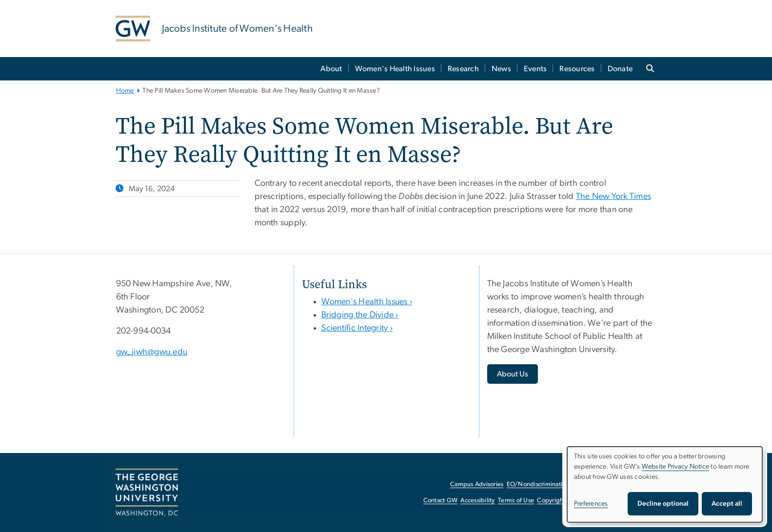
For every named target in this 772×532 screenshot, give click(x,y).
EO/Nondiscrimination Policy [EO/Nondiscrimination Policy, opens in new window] (547, 484)
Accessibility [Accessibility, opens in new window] (477, 501)
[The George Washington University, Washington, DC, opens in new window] (147, 493)
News (501, 69)
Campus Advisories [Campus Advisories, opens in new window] (477, 484)
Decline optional (663, 504)
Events (535, 69)
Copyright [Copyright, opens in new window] (551, 501)
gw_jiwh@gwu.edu (152, 352)
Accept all (727, 504)
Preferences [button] (591, 504)
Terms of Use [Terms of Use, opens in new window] (516, 501)
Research (463, 69)
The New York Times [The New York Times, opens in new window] (614, 197)
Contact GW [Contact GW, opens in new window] (441, 501)
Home (125, 91)
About (331, 69)
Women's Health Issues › (367, 302)
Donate (620, 69)
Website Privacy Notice (676, 467)
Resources (577, 69)
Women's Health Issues (395, 69)
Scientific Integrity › (357, 328)
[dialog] (665, 484)
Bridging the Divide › (360, 315)
